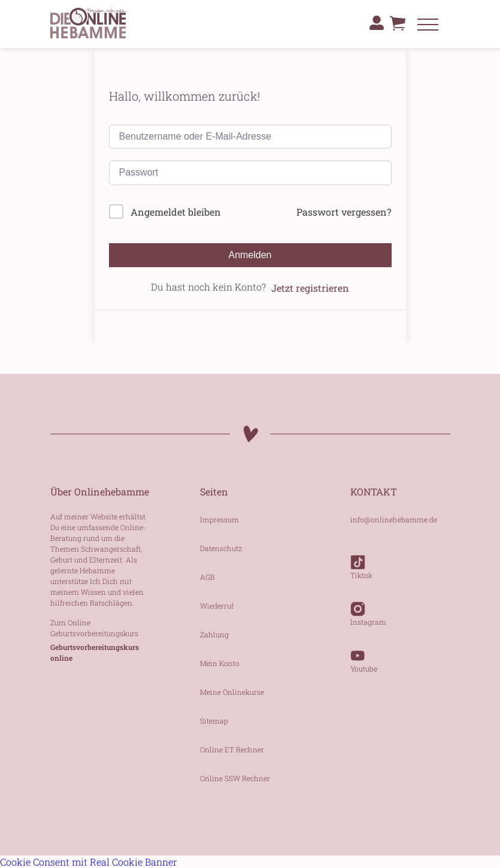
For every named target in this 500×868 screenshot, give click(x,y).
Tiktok (361, 561)
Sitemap (214, 721)
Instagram (368, 608)
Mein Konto (220, 663)
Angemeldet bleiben (176, 212)
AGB (207, 577)
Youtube (364, 655)
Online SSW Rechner (235, 778)
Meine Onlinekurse (232, 692)
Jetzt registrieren (310, 288)
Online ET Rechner (232, 749)
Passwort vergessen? (344, 212)
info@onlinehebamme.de (394, 519)
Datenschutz (221, 548)
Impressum (219, 519)
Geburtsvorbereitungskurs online (95, 652)
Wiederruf (217, 606)
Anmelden (250, 255)
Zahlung (214, 634)
